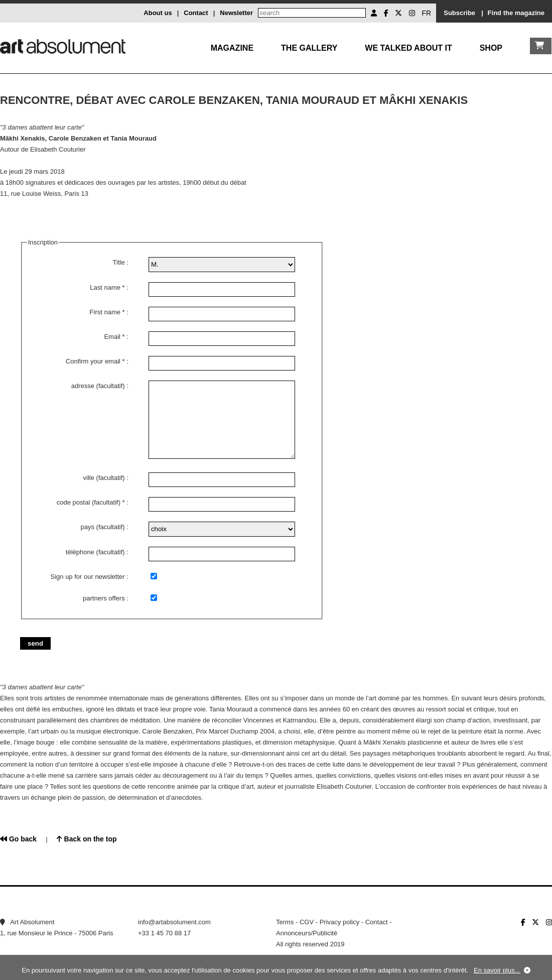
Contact (196, 13)
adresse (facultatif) (98, 386)
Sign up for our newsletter (88, 577)
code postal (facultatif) (89, 502)
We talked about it (408, 48)
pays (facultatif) (102, 527)
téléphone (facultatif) (95, 552)
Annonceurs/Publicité (307, 933)
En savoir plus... (497, 970)
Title (119, 262)
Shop (491, 48)
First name (105, 312)
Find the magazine (516, 13)
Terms (285, 922)
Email (112, 337)
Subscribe (459, 13)
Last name (105, 287)
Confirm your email (93, 361)
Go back (18, 839)
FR (427, 13)
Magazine (232, 48)
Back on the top (87, 839)
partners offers (104, 598)
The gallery (309, 48)
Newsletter (236, 13)
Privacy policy (339, 922)
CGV (307, 922)
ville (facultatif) (104, 478)
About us (158, 13)
